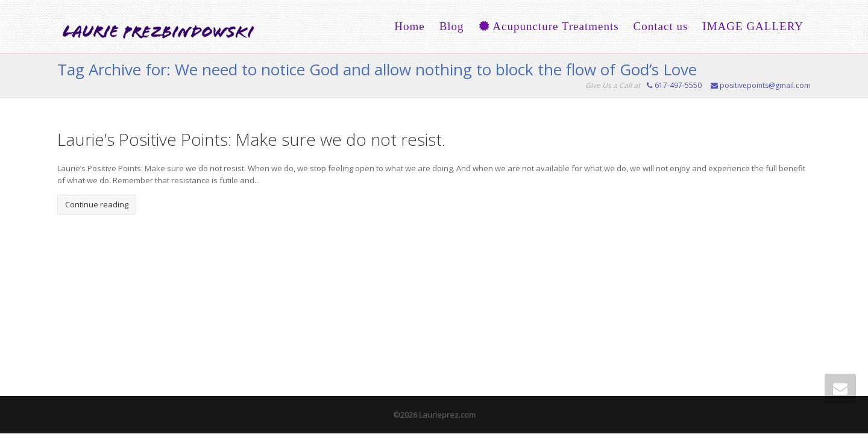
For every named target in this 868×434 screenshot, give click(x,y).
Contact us (661, 26)
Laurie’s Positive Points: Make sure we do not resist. (251, 139)
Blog (452, 26)
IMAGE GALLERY (753, 26)
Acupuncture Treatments (549, 26)
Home (409, 26)
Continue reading (97, 204)
